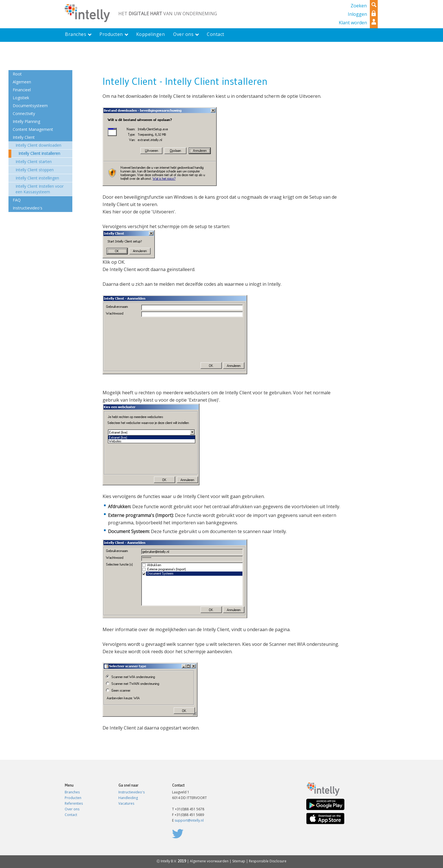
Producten (73, 798)
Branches (72, 792)
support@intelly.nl (189, 820)
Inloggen (357, 14)
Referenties (74, 803)
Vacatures (126, 803)
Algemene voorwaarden (209, 861)
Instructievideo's (132, 792)
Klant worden (353, 23)
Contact (71, 815)
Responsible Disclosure (268, 861)
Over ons (72, 809)
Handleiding (128, 798)
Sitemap (239, 861)
